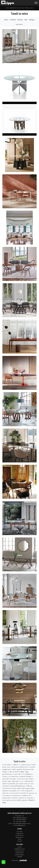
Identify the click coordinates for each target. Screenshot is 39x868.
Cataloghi (19, 857)
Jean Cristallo (19, 301)
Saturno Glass (19, 83)
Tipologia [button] (32, 20)
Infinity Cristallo (19, 410)
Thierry (19, 374)
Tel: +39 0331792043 (20, 820)
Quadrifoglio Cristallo (20, 447)
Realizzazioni (19, 837)
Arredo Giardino (19, 855)
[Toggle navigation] (36, 3)
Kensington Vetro (19, 156)
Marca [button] (6, 20)
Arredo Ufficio (19, 853)
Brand (19, 839)
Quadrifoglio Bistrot (19, 628)
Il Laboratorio (19, 833)
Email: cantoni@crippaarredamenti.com (20, 823)
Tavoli (23, 8)
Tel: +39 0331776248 (19, 822)
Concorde (19, 701)
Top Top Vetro (20, 483)
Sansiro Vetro (19, 47)
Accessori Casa (20, 851)
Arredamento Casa (15, 8)
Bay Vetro (19, 265)
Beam (19, 519)
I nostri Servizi (19, 835)
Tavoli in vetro (29, 8)
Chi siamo (19, 831)
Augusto (20, 120)
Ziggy (20, 337)
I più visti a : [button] (19, 24)
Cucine (20, 847)
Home (7, 8)
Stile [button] (26, 20)
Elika (19, 592)
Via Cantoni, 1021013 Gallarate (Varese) (19, 817)
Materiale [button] (20, 20)
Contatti (20, 841)
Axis (19, 192)
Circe (20, 555)
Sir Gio (20, 737)
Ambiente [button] (13, 20)
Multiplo (19, 229)
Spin (19, 664)
